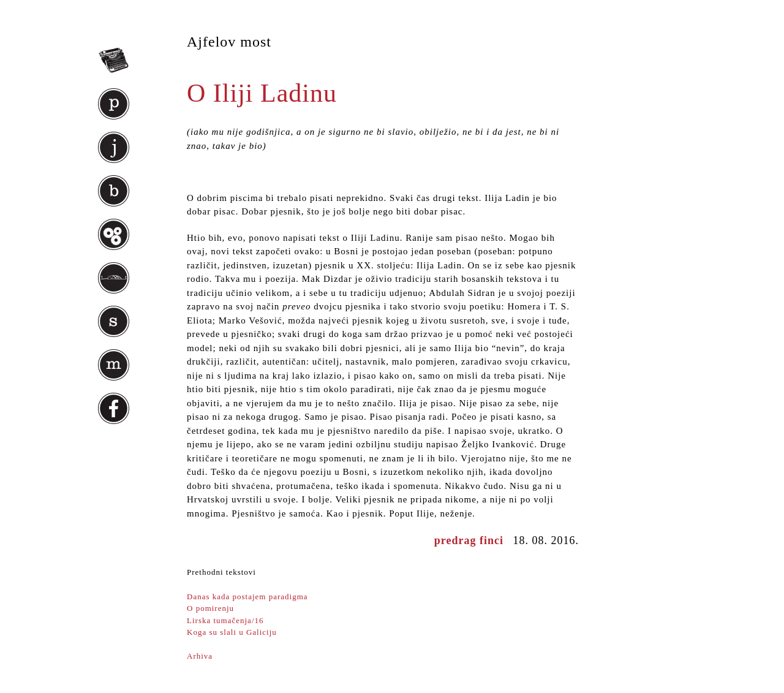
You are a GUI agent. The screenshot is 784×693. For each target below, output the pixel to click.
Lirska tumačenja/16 (225, 620)
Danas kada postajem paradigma (247, 596)
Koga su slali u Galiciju (232, 632)
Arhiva (200, 656)
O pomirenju (210, 608)
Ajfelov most (229, 42)
